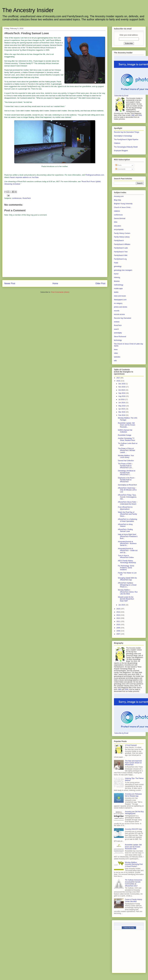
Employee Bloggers (121, 151)
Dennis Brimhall (120, 218)
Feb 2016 (122, 415)
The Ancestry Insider (28, 10)
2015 (119, 609)
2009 (119, 628)
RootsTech (27, 198)
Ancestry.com (119, 196)
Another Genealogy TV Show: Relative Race (126, 439)
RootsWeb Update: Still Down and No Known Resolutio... (127, 425)
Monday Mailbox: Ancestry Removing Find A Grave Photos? (134, 864)
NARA (116, 292)
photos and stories (121, 307)
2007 (119, 634)
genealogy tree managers (123, 270)
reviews (117, 322)
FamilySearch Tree (121, 252)
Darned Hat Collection (126, 461)
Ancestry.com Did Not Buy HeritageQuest (134, 813)
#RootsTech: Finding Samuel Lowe (125, 530)
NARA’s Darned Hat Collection (125, 431)
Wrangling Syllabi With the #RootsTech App (127, 579)
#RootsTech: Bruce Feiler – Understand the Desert (128, 503)
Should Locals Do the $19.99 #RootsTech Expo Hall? (126, 599)
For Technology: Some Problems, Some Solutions (126, 568)
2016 (119, 381)
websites (117, 357)
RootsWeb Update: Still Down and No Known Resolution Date (133, 847)
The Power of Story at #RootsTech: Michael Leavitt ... (126, 450)
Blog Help (117, 200)
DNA (116, 222)
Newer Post (10, 283)
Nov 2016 (122, 387)
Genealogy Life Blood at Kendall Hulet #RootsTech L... (127, 473)
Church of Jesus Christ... (123, 207)
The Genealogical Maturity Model (126, 147)
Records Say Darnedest (123, 318)
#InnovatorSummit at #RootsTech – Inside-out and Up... (128, 551)
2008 (119, 631)
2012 (119, 618)
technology (118, 340)
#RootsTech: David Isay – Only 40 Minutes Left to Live (127, 490)
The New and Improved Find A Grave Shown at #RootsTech (133, 763)
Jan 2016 (122, 605)
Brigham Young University (123, 204)
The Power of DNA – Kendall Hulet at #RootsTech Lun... (126, 466)
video (116, 353)
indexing (117, 277)
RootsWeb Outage (125, 435)
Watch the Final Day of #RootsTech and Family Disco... (127, 514)
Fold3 (116, 263)
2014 (119, 612)
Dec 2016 (122, 384)
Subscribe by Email (121, 96)
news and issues (120, 296)
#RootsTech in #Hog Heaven (125, 525)
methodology (119, 285)
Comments (120, 169)
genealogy (118, 266)
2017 (119, 378)
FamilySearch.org (120, 259)
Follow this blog (129, 928)
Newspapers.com (120, 300)
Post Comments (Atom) (60, 292)
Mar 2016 (122, 412)
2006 (140, 115)
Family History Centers (122, 233)
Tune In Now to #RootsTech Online (126, 557)
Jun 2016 (122, 403)
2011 (119, 621)
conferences (17, 198)
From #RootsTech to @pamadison (125, 508)
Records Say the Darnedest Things (127, 132)
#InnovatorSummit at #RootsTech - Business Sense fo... (127, 544)
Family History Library (122, 237)
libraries (117, 281)
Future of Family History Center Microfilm (134, 900)
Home (55, 283)
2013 (119, 615)
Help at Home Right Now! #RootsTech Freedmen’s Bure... (128, 536)
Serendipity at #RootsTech (127, 485)
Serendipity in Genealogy (123, 136)
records (117, 311)
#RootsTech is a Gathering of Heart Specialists (127, 520)
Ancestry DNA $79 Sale (133, 829)
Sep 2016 (122, 393)
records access (119, 314)
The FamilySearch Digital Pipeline (126, 140)
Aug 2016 (122, 396)
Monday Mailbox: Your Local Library (126, 456)
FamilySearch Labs (121, 248)
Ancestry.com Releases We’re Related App (133, 795)
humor (116, 274)
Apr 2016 (122, 409)
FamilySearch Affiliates (122, 244)
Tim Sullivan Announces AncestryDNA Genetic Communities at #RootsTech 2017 (134, 883)
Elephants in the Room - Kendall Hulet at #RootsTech (127, 480)
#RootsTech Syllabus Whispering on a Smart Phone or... (127, 585)
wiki (115, 361)
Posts (118, 165)
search (116, 329)
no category (118, 303)
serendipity (118, 333)
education (117, 226)
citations (117, 211)
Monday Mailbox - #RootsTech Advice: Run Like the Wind (128, 592)
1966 (133, 115)
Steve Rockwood (120, 337)
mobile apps (118, 289)
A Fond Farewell (131, 745)
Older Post (100, 283)
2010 (119, 625)
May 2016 (122, 406)
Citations (117, 143)
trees (116, 350)
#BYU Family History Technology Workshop (127, 562)
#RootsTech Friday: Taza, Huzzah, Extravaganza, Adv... (127, 497)
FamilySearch (119, 241)
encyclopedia (119, 230)
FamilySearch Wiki (121, 255)
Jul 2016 (122, 399)
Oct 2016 (122, 390)
